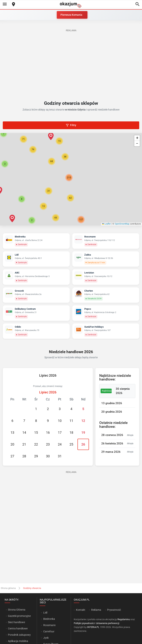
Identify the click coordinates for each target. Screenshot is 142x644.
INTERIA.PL (93, 627)
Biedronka (49, 619)
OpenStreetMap (122, 224)
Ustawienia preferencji (108, 623)
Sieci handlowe (16, 622)
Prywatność (114, 610)
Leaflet (106, 224)
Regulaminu (124, 619)
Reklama (96, 610)
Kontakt (81, 610)
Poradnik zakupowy (19, 635)
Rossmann (49, 625)
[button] (65, 157)
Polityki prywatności (84, 623)
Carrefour (49, 631)
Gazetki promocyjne (19, 616)
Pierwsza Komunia (71, 15)
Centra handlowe (18, 628)
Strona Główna (17, 610)
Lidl (45, 613)
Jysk (46, 638)
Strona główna (8, 588)
